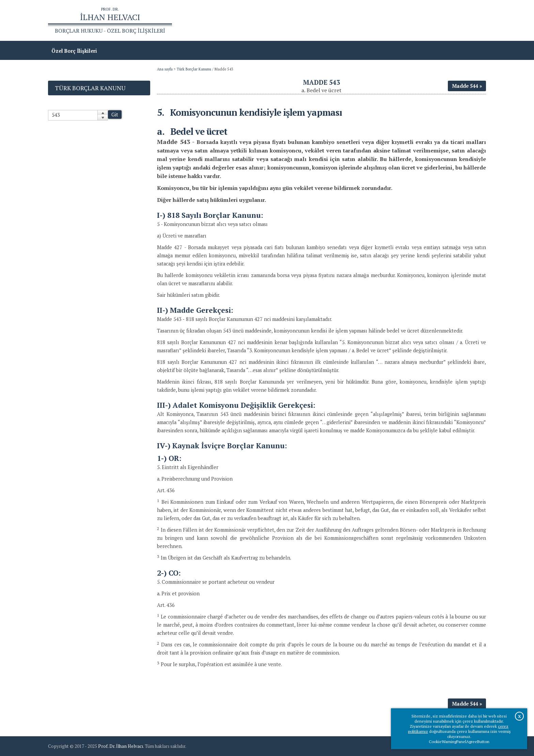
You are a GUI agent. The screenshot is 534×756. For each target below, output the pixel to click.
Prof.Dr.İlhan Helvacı (432, 21)
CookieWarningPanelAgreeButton (459, 742)
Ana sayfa (388, 21)
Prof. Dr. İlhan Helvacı (121, 746)
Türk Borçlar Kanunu (194, 69)
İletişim (473, 21)
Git (115, 115)
